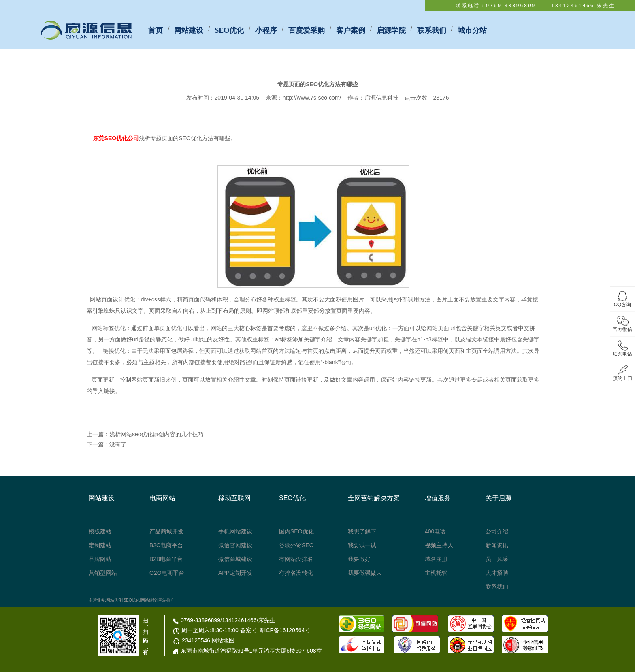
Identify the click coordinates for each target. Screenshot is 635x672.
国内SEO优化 (296, 531)
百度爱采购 (307, 30)
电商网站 (162, 498)
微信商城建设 (235, 559)
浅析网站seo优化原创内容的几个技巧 (157, 434)
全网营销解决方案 (374, 498)
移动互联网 (234, 498)
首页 (156, 30)
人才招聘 (497, 573)
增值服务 (438, 498)
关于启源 (499, 498)
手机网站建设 (235, 531)
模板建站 (100, 531)
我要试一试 (362, 545)
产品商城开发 (166, 531)
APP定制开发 (235, 573)
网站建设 (189, 30)
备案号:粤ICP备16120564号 (275, 630)
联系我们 (432, 30)
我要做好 (359, 559)
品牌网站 (100, 559)
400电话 (435, 531)
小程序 (266, 30)
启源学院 (391, 30)
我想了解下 (362, 531)
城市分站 (472, 30)
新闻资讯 (497, 545)
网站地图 (223, 640)
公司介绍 (497, 531)
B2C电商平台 (166, 545)
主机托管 (436, 573)
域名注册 (436, 559)
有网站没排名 (296, 559)
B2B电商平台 (166, 559)
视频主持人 (439, 545)
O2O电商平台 (167, 573)
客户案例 (351, 30)
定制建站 (100, 545)
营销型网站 (103, 573)
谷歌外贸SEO (296, 545)
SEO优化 (229, 30)
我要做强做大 (365, 573)
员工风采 (497, 559)
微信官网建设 (235, 545)
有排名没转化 (296, 573)
